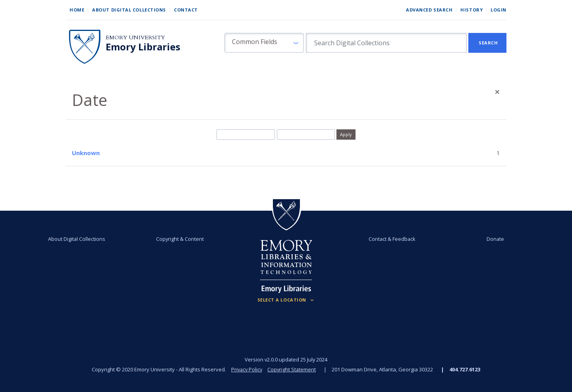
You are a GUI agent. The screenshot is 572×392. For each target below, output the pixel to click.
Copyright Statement (292, 369)
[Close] (497, 92)
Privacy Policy (246, 369)
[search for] (386, 43)
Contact (186, 10)
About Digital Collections (129, 10)
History (472, 10)
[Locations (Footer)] (286, 300)
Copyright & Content (182, 239)
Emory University (135, 37)
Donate (490, 239)
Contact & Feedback (390, 239)
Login (499, 10)
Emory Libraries (143, 47)
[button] (264, 43)
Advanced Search (429, 10)
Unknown (86, 153)
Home (77, 10)
